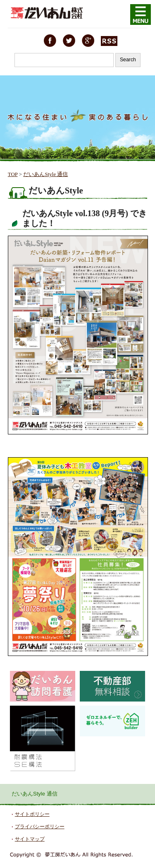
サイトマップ (30, 839)
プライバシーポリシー (40, 827)
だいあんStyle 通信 (45, 174)
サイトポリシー (32, 814)
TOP (13, 174)
